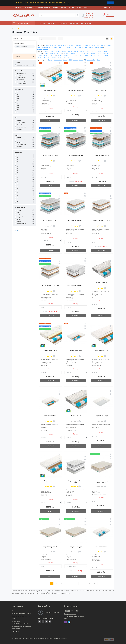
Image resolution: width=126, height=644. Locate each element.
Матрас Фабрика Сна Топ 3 (50, 285)
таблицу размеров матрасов (52, 592)
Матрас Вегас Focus (101, 351)
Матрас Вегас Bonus (50, 351)
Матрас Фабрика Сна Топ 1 (76, 220)
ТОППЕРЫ (51, 23)
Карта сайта (15, 631)
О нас (14, 611)
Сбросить (18, 50)
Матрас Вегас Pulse (50, 416)
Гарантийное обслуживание (20, 624)
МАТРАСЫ (42, 23)
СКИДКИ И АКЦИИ (87, 23)
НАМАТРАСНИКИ (62, 23)
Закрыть (111, 3)
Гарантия (71, 8)
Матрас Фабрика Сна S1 (101, 90)
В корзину (50, 120)
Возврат (14, 618)
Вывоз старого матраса (44, 8)
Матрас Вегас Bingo (101, 546)
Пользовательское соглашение (21, 616)
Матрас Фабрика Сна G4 (76, 90)
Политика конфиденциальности (21, 613)
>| (99, 583)
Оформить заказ (110, 16)
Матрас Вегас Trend (50, 90)
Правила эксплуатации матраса (21, 626)
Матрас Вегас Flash (76, 351)
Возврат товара (17, 629)
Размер (50, 108)
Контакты (55, 8)
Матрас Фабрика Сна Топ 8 (76, 285)
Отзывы (79, 8)
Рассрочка (63, 8)
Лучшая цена (16, 621)
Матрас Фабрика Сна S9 (50, 220)
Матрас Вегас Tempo (101, 416)
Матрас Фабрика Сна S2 (50, 155)
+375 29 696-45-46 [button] (72, 611)
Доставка (86, 8)
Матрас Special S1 (101, 283)
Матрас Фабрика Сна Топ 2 (101, 220)
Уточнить (31, 50)
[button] (17, 8)
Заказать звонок (89, 17)
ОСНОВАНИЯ (74, 23)
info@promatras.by (70, 614)
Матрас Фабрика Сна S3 (76, 155)
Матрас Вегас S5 (76, 416)
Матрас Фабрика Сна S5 (101, 155)
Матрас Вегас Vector (50, 481)
